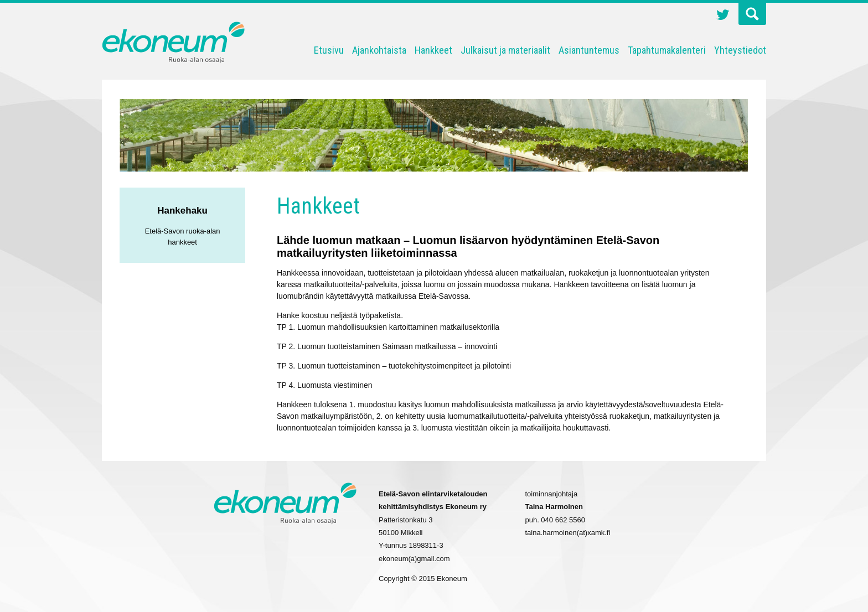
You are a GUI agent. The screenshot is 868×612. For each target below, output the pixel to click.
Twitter (723, 16)
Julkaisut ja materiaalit (505, 50)
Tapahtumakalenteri (667, 50)
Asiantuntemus (589, 50)
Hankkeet (433, 50)
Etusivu (329, 50)
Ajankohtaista (379, 50)
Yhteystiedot (740, 50)
